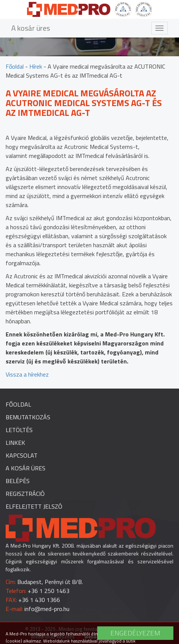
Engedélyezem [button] (135, 633)
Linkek (15, 443)
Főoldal (15, 66)
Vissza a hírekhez (27, 374)
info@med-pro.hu (47, 609)
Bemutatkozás (28, 417)
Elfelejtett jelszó (34, 506)
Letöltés (19, 430)
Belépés (18, 481)
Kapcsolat (22, 455)
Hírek (36, 66)
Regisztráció (25, 494)
